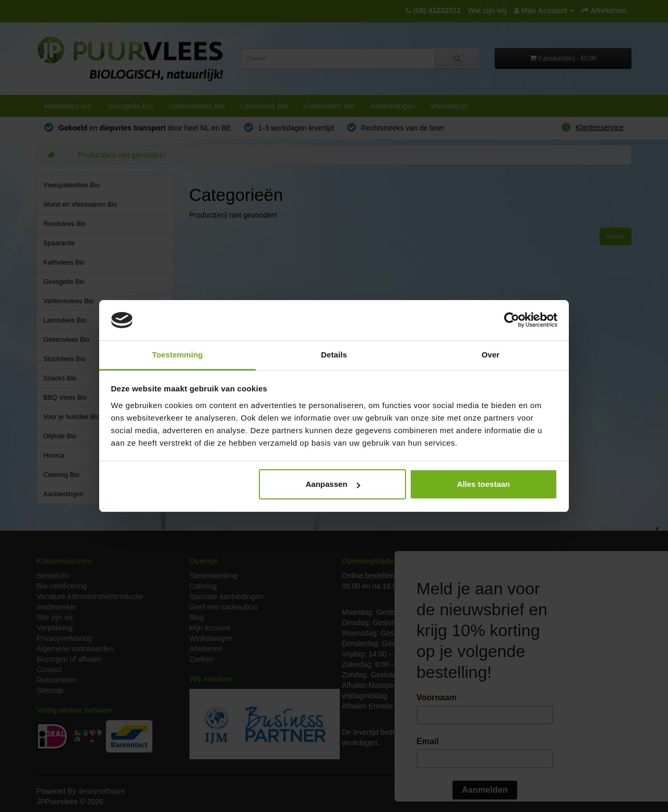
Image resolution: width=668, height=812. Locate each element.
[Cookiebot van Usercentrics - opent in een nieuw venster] (512, 320)
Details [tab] (334, 355)
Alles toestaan (484, 484)
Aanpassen (333, 484)
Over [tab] (491, 355)
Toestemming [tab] (177, 355)
